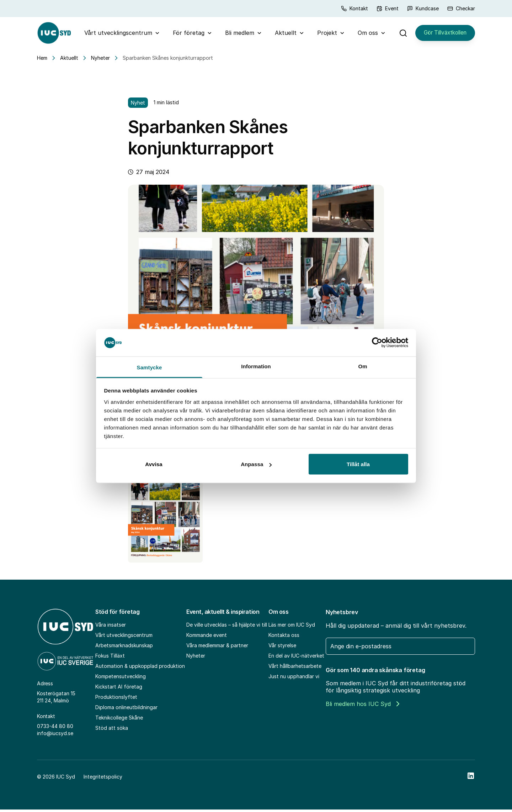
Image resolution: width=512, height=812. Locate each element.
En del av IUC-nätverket (296, 658)
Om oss (365, 34)
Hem (42, 61)
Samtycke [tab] (150, 367)
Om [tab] (362, 366)
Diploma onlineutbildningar (126, 710)
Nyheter (100, 61)
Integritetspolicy (103, 779)
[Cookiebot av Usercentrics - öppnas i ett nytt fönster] (377, 343)
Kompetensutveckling (121, 679)
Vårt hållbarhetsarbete (295, 669)
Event (388, 8)
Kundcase (423, 8)
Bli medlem (237, 34)
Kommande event (207, 638)
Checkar (461, 8)
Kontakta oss (284, 638)
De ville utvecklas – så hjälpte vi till (227, 628)
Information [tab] (256, 366)
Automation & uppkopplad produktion (140, 669)
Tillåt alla (358, 464)
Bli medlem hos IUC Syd (362, 707)
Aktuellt (283, 34)
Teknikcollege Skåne (119, 720)
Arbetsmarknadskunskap (124, 648)
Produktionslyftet (116, 700)
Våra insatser (111, 628)
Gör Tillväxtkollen (442, 34)
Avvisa (154, 464)
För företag (186, 34)
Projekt (324, 34)
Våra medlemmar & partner (217, 648)
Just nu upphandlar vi (294, 679)
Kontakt (354, 8)
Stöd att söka (112, 731)
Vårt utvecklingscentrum (115, 34)
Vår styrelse (282, 648)
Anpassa (256, 464)
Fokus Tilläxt (110, 658)
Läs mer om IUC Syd (292, 628)
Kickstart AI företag (119, 689)
